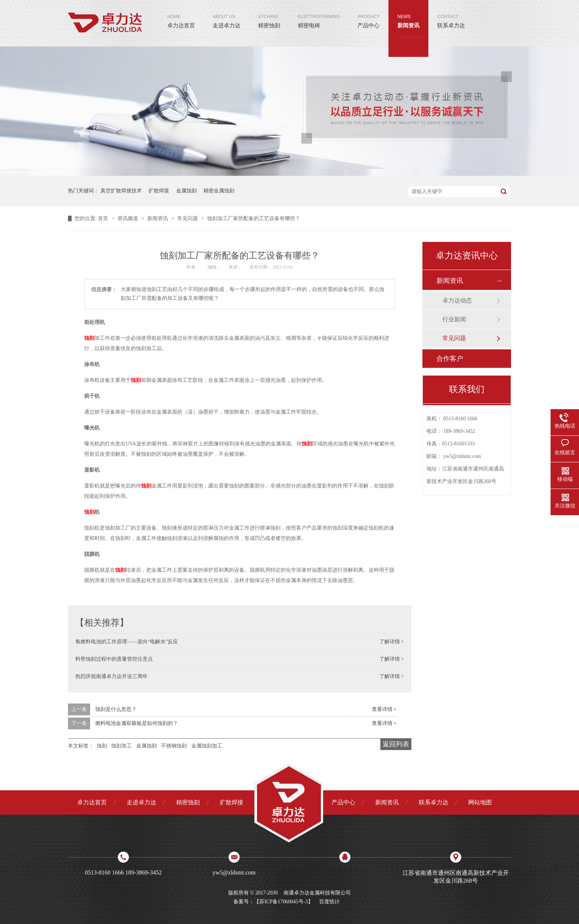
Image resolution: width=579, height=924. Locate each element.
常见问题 (188, 218)
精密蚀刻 (269, 14)
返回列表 (396, 744)
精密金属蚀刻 (219, 191)
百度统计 (329, 902)
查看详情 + (384, 709)
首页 (104, 218)
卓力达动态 (457, 300)
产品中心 (369, 14)
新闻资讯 (408, 14)
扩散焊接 (159, 191)
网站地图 (480, 802)
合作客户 (450, 359)
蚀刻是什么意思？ (116, 709)
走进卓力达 (227, 14)
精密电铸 (319, 14)
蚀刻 (89, 338)
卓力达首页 (181, 14)
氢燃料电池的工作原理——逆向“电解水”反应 (127, 642)
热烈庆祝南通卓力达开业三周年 (112, 676)
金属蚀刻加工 (207, 746)
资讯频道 (129, 218)
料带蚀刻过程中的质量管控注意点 (114, 659)
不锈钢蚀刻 (174, 746)
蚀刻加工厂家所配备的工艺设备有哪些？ (254, 218)
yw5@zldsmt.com (462, 456)
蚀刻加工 (121, 746)
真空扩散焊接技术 (121, 191)
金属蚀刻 (186, 191)
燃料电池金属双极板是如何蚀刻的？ (137, 723)
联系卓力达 (451, 14)
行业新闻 (454, 319)
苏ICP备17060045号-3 (283, 902)
